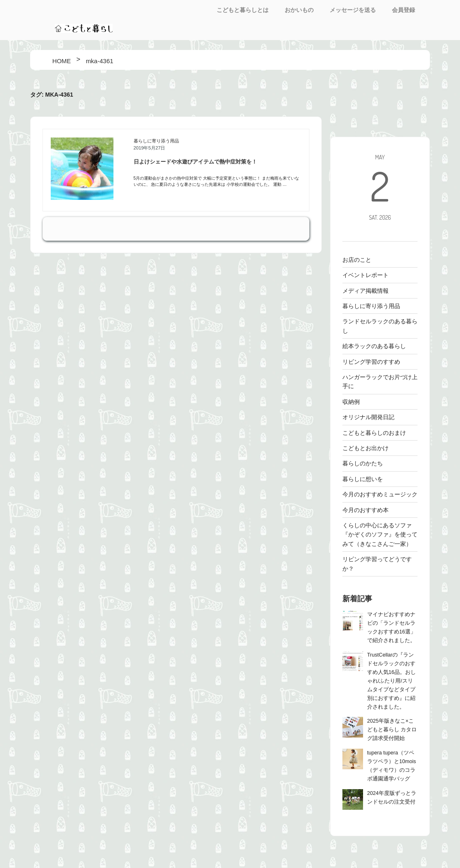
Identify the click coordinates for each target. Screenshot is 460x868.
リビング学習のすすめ (371, 362)
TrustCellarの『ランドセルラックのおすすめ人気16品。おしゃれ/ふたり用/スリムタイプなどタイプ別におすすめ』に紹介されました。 (392, 681)
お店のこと (357, 260)
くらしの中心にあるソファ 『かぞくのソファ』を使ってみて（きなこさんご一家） (380, 535)
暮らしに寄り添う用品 (156, 141)
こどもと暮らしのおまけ (374, 433)
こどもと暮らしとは (243, 10)
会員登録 (403, 10)
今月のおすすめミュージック (380, 494)
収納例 (351, 402)
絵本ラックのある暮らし (374, 346)
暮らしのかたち (363, 463)
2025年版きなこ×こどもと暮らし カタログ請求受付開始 (392, 730)
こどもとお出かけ (366, 448)
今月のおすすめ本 (366, 510)
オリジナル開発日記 (368, 417)
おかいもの (299, 10)
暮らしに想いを (363, 479)
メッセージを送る (353, 10)
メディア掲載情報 (366, 291)
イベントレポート (366, 275)
